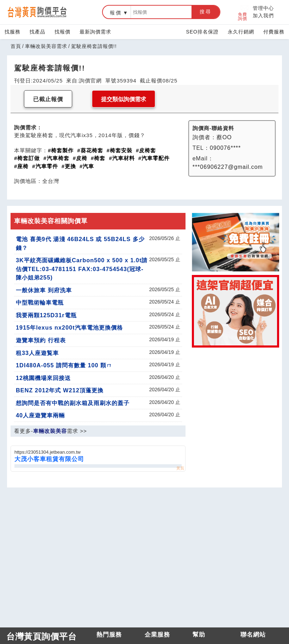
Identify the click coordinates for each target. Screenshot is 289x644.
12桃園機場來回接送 (43, 378)
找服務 (12, 32)
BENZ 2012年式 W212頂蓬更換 (60, 390)
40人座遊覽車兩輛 (40, 415)
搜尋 (206, 12)
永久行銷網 (241, 32)
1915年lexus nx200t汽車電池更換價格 (69, 327)
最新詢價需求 (95, 32)
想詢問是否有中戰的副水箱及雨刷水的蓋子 (73, 403)
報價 (116, 13)
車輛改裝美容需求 (46, 46)
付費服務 (274, 32)
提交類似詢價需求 (124, 99)
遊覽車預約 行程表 (41, 340)
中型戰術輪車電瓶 (40, 302)
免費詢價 (243, 12)
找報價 (62, 32)
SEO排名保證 (202, 32)
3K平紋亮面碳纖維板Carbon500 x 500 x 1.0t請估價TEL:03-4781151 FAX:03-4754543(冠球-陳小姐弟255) (82, 269)
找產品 (37, 32)
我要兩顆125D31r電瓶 (46, 315)
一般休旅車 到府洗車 (44, 290)
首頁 (16, 46)
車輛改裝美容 (50, 431)
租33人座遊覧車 (37, 353)
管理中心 (263, 8)
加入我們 (263, 16)
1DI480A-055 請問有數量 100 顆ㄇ (64, 365)
